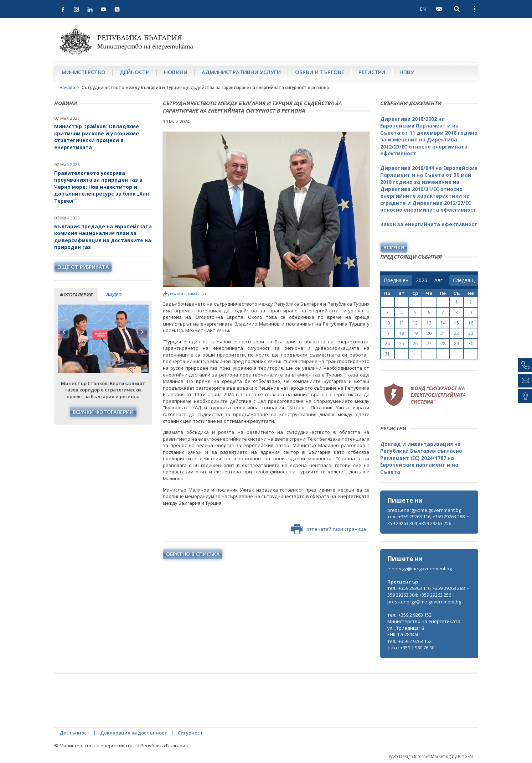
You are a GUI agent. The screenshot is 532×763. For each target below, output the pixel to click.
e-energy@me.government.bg (420, 569)
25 (402, 344)
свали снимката (184, 294)
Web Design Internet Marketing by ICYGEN (431, 756)
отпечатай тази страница (329, 529)
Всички (394, 247)
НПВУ (407, 72)
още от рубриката (83, 267)
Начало (67, 87)
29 (456, 344)
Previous (64, 332)
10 (387, 323)
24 (387, 344)
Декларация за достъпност (134, 733)
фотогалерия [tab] (76, 295)
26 (415, 344)
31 (387, 354)
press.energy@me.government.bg (424, 510)
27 (429, 344)
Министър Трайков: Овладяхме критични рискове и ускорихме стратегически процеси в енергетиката (97, 137)
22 (456, 333)
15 (456, 323)
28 (443, 344)
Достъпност (74, 733)
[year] (422, 280)
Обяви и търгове (320, 72)
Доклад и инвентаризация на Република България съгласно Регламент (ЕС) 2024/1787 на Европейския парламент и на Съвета (421, 458)
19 (415, 333)
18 (402, 333)
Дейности (135, 72)
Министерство (84, 72)
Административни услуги (241, 72)
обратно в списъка (193, 554)
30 (471, 344)
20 (429, 333)
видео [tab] (114, 295)
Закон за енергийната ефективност (429, 224)
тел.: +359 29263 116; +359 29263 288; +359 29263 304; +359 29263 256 (428, 520)
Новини (176, 72)
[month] (440, 280)
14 (443, 323)
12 (415, 323)
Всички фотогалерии (103, 412)
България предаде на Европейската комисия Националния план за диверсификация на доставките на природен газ (103, 237)
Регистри (372, 72)
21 (443, 333)
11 (402, 323)
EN (423, 9)
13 (429, 323)
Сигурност (190, 733)
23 (471, 333)
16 (471, 323)
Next (142, 332)
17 (387, 333)
